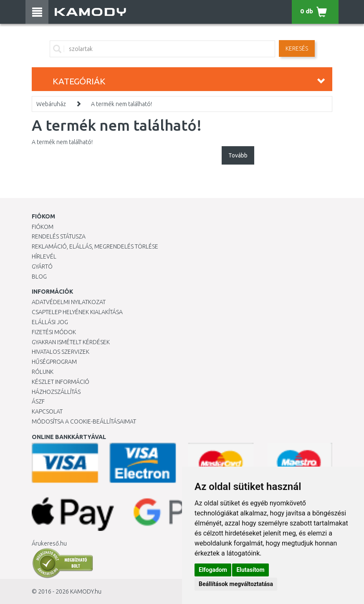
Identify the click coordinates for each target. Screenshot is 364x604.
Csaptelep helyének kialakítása (77, 312)
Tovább (238, 155)
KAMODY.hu (86, 591)
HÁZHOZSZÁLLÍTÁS (56, 392)
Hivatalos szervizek (61, 352)
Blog (39, 277)
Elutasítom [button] (250, 570)
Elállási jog (50, 322)
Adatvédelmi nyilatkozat (69, 302)
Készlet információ (61, 382)
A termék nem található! (121, 104)
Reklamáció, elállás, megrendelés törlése (95, 246)
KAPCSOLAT (47, 411)
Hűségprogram (54, 362)
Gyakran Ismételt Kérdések (71, 342)
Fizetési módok (54, 332)
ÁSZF (38, 401)
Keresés (297, 48)
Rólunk (43, 372)
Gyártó (42, 266)
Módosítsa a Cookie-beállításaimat (84, 421)
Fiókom (43, 227)
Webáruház (51, 104)
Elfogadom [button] (213, 570)
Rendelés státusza (59, 236)
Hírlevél (44, 256)
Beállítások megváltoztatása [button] (236, 584)
